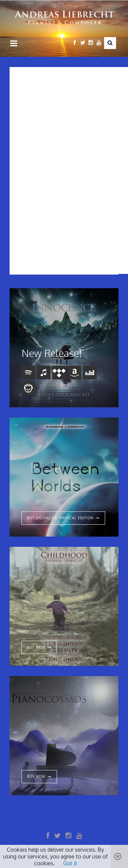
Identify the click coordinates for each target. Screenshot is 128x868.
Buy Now (36, 647)
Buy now (36, 776)
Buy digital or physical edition (60, 518)
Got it (70, 863)
